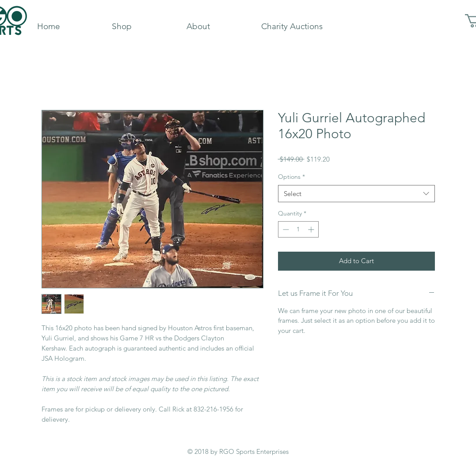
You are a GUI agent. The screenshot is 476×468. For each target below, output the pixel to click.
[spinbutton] (298, 229)
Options (291, 177)
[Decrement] (285, 229)
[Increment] (312, 229)
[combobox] (356, 194)
